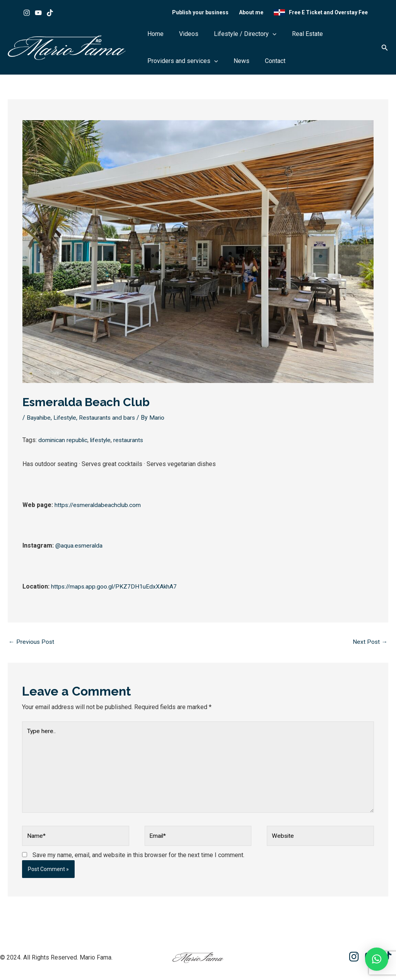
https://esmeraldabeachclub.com (99, 507)
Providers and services (179, 64)
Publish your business (207, 14)
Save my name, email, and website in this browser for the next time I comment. (138, 861)
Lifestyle (66, 420)
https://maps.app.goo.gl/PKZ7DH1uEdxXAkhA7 (115, 589)
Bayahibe (39, 420)
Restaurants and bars (110, 420)
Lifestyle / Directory (226, 37)
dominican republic (64, 442)
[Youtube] (38, 14)
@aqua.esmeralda (79, 548)
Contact (256, 64)
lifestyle (103, 442)
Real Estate (280, 37)
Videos (177, 37)
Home (152, 37)
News (230, 64)
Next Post (370, 644)
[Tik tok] (50, 14)
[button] (253, 37)
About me (255, 14)
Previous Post (32, 644)
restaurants (132, 442)
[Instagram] (27, 14)
